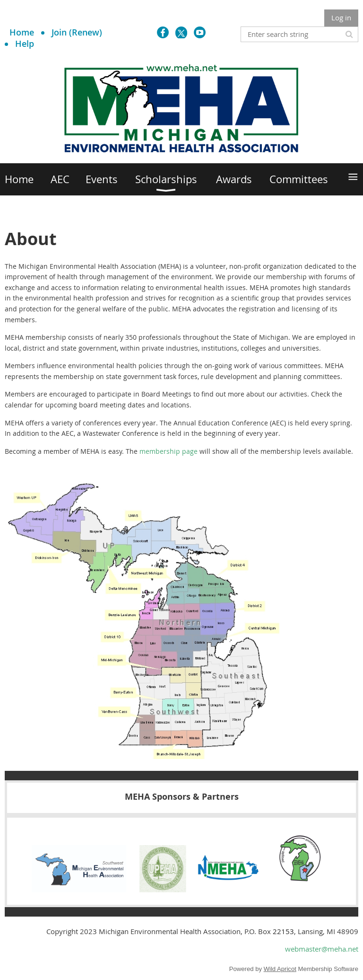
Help (25, 44)
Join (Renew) (77, 32)
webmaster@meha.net (322, 949)
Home (22, 32)
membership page (169, 451)
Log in (341, 18)
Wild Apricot (280, 969)
